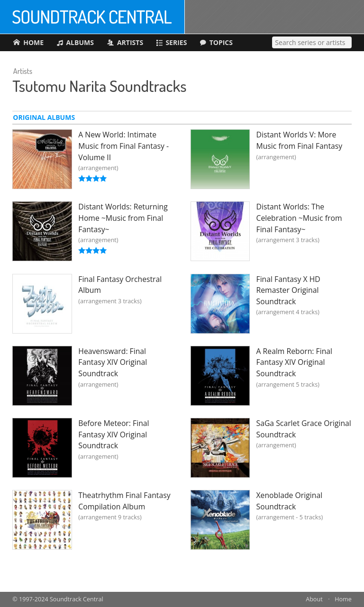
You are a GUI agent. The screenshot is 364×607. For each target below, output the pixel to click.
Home (343, 599)
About (314, 599)
